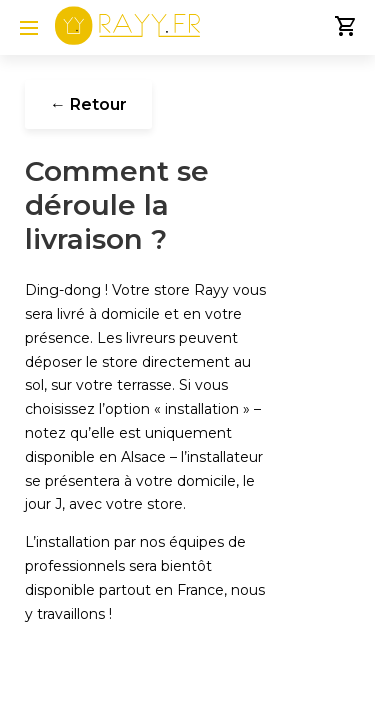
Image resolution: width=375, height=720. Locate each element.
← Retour (88, 104)
